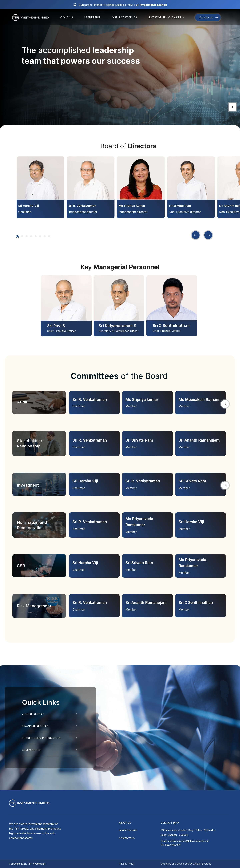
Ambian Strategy (202, 864)
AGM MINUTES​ (31, 750)
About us (66, 17)
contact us (127, 838)
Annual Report (33, 714)
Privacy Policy (127, 864)
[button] (18, 236)
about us (125, 823)
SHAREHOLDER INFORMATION (41, 738)
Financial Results (35, 726)
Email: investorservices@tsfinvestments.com (185, 841)
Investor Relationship (167, 17)
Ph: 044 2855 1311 (171, 845)
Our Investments (125, 17)
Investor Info (128, 831)
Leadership (93, 17)
